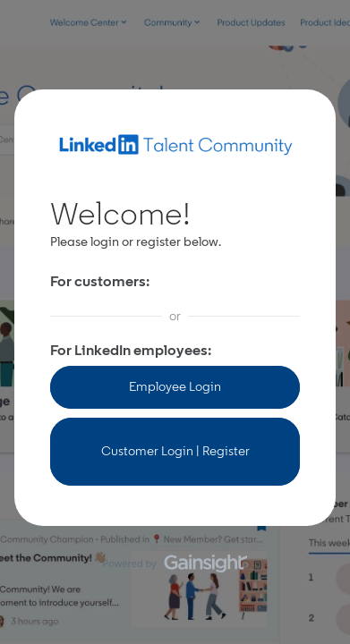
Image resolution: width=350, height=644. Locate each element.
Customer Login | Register (175, 451)
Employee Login (175, 387)
